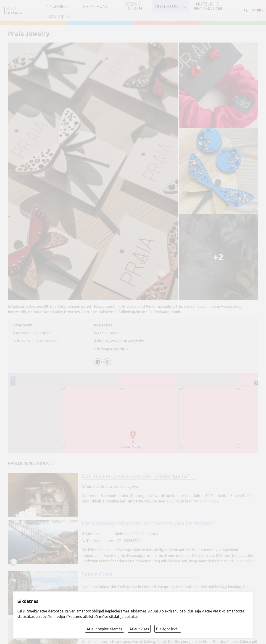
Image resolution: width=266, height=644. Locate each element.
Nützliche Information (207, 6)
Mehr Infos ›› (211, 501)
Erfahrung (96, 6)
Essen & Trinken (133, 6)
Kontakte (59, 17)
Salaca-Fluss (97, 574)
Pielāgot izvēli (168, 629)
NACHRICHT (58, 6)
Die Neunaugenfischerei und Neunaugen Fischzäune (148, 523)
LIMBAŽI (166, 20)
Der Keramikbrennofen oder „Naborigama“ (136, 476)
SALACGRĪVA (100, 20)
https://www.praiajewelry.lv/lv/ (121, 341)
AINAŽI (33, 20)
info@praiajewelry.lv (113, 349)
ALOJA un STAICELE (233, 20)
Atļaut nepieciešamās (104, 629)
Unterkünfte (170, 6)
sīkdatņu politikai (123, 617)
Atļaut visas (139, 629)
